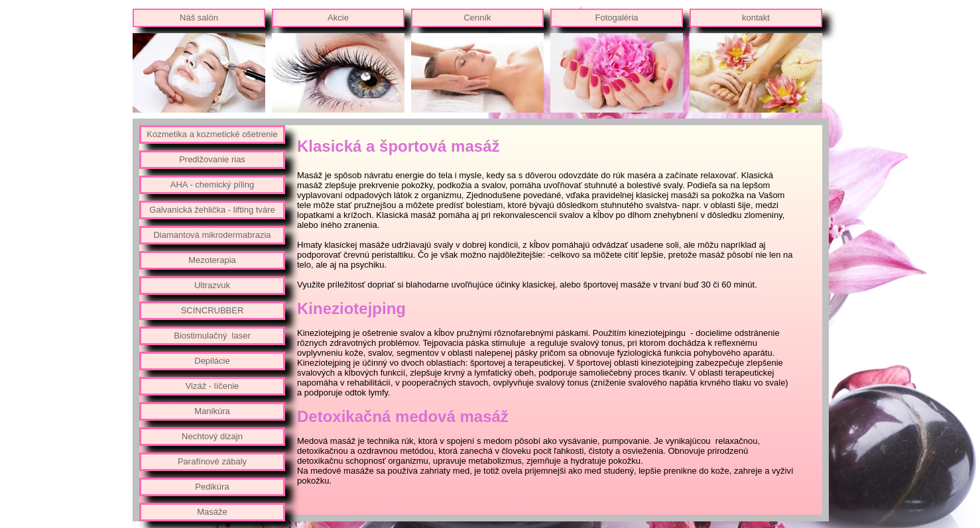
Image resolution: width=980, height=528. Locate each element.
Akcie (338, 18)
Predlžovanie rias (212, 159)
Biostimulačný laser (212, 336)
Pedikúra (212, 487)
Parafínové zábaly (212, 461)
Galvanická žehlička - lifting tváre (212, 210)
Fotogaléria (616, 18)
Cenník (477, 18)
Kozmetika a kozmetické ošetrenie (212, 134)
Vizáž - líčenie (213, 386)
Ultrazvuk (212, 285)
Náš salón (199, 18)
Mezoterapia (212, 260)
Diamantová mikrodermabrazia (212, 235)
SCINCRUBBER (213, 310)
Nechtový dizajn (212, 436)
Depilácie (212, 361)
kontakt (756, 18)
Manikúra (212, 411)
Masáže (212, 512)
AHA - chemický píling (212, 185)
